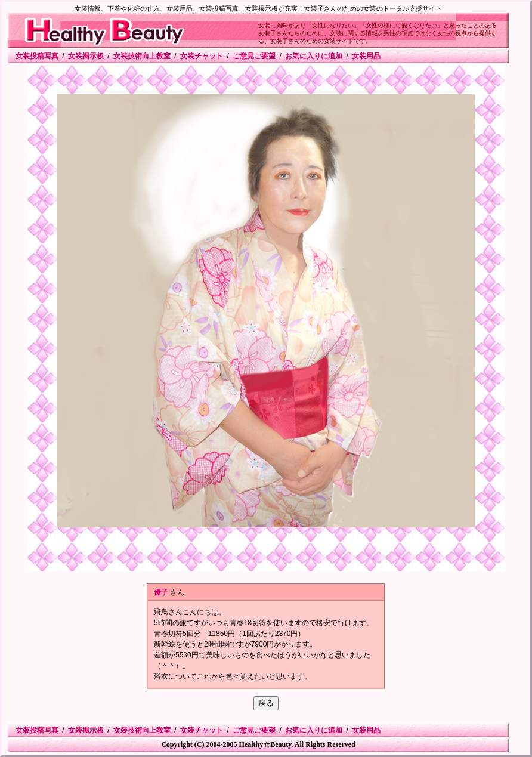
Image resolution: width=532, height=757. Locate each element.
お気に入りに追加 (314, 56)
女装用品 (366, 56)
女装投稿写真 (37, 56)
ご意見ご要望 (254, 56)
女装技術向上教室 (142, 56)
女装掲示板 (86, 56)
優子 (161, 592)
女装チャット (202, 56)
